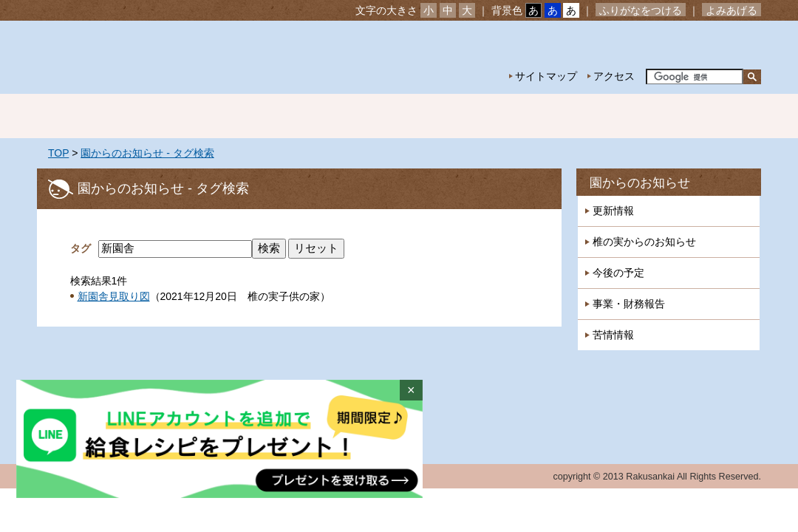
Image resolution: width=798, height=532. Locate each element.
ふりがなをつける (641, 10)
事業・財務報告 (629, 304)
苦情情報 (613, 335)
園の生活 (296, 116)
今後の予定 (618, 273)
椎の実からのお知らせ (644, 242)
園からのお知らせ (640, 183)
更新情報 (613, 211)
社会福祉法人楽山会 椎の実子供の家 (164, 57)
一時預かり (606, 116)
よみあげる (731, 10)
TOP (58, 153)
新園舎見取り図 (114, 296)
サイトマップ (546, 76)
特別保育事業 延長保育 (502, 116)
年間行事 (399, 116)
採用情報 (709, 116)
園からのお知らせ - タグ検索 (147, 153)
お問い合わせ (715, 45)
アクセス (614, 76)
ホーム (89, 116)
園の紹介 (192, 116)
